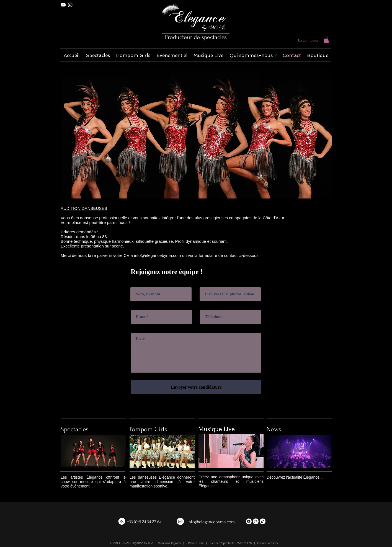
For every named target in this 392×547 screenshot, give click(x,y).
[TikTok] (263, 521)
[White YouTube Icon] (63, 5)
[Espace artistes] (267, 543)
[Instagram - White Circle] (256, 521)
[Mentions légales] (169, 543)
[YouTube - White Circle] (249, 521)
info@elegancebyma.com (211, 522)
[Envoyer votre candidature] (196, 387)
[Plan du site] (196, 543)
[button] (326, 40)
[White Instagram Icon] (70, 5)
